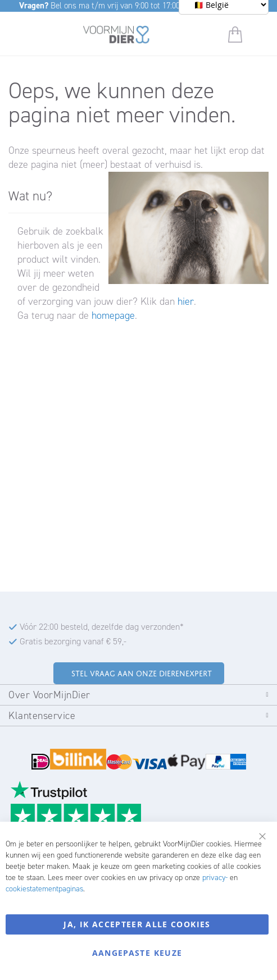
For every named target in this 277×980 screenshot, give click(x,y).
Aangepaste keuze (137, 953)
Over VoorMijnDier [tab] (49, 695)
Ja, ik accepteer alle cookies (137, 924)
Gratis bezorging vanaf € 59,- (73, 641)
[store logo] (116, 36)
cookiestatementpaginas (44, 889)
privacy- (215, 878)
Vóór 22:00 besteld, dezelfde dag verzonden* (102, 627)
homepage (113, 315)
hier (186, 301)
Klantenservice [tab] (42, 716)
